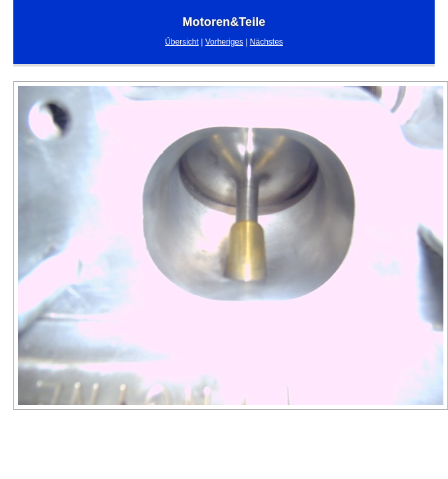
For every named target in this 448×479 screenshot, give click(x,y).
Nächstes (267, 42)
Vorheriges (224, 42)
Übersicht (182, 42)
